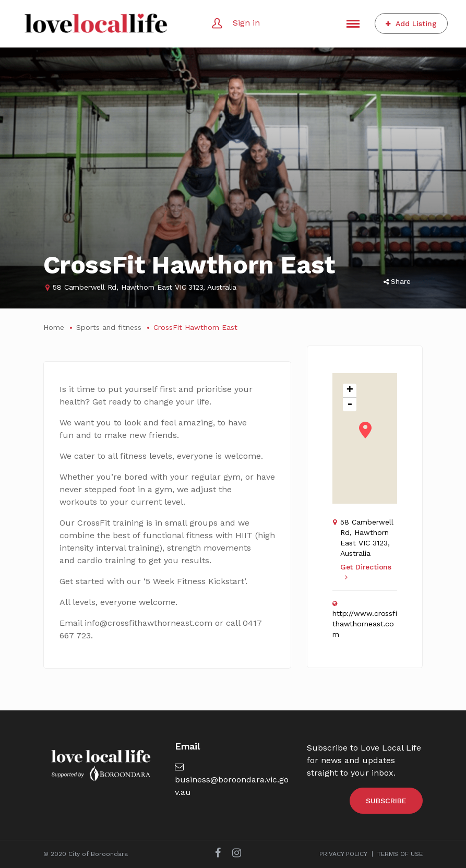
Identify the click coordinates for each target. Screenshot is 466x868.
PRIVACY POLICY (343, 854)
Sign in (246, 23)
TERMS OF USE (400, 854)
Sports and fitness (109, 327)
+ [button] (350, 391)
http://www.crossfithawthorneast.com (365, 624)
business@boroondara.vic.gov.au (232, 780)
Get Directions (366, 572)
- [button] (350, 405)
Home (54, 327)
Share (397, 281)
